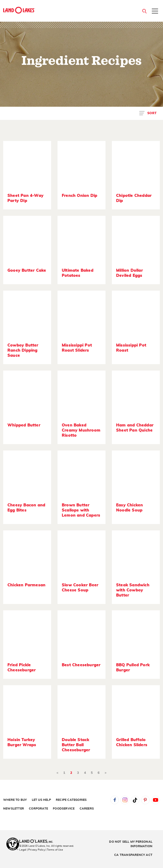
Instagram (125, 800)
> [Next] (106, 773)
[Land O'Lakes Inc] (38, 842)
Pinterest (145, 800)
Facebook (115, 800)
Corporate (38, 809)
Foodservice (64, 809)
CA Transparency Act (133, 855)
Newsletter (14, 809)
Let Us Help (41, 800)
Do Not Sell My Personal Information (131, 844)
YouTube (156, 800)
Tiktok (135, 800)
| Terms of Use (54, 850)
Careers (87, 809)
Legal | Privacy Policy (32, 850)
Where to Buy (15, 800)
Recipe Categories (71, 800)
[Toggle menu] (155, 11)
